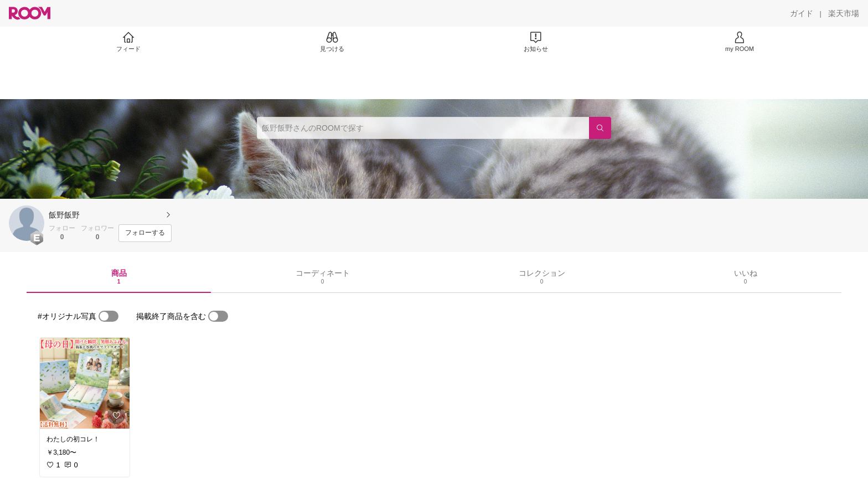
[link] (85, 383)
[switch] (108, 316)
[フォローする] (145, 233)
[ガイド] (802, 13)
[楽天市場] (844, 13)
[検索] (600, 128)
